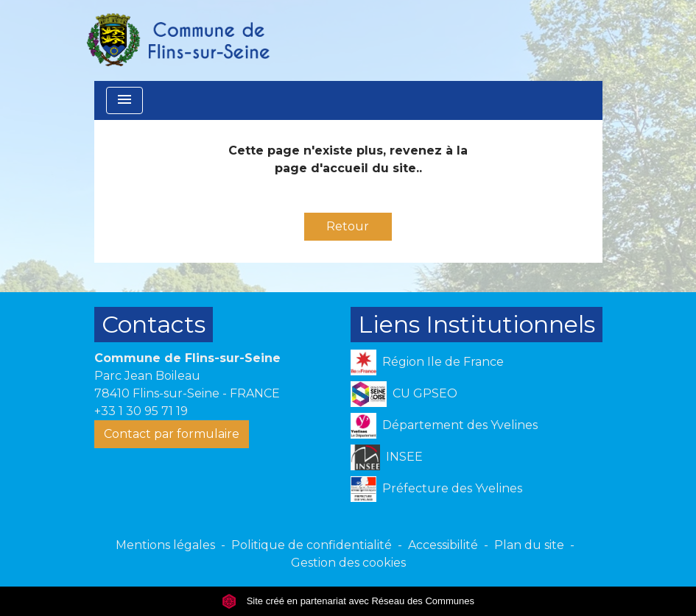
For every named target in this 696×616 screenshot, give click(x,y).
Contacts (154, 324)
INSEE (387, 457)
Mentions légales (165, 545)
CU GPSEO (404, 394)
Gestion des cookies (348, 563)
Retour (348, 226)
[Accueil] (177, 40)
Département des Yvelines (444, 426)
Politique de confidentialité (312, 545)
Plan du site (529, 545)
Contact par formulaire (172, 434)
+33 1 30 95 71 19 (141, 411)
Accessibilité (443, 545)
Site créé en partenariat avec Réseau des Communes (348, 601)
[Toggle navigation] (124, 100)
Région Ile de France (427, 362)
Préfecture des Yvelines (436, 489)
